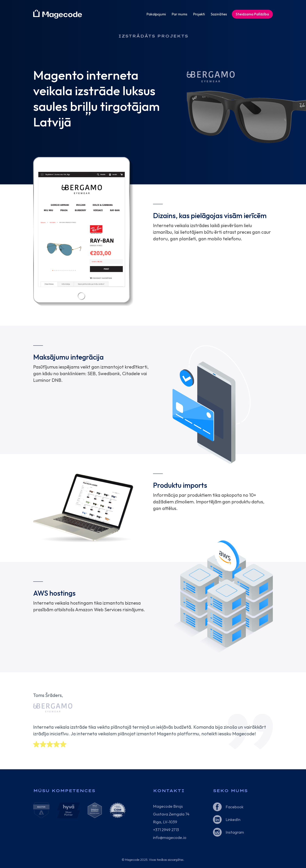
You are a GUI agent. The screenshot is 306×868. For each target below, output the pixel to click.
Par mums (180, 14)
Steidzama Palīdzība (252, 14)
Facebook (235, 807)
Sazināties (219, 14)
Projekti (199, 14)
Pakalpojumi (156, 14)
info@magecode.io (170, 837)
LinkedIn (233, 820)
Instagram (235, 832)
